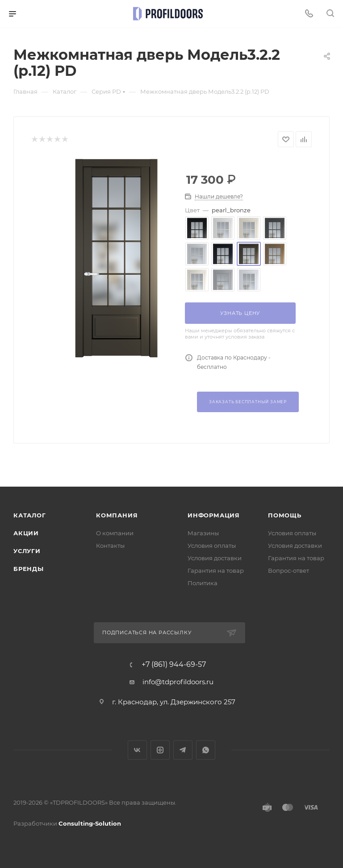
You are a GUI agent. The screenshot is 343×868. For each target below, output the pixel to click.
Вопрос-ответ (289, 570)
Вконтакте (137, 750)
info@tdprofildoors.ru (178, 682)
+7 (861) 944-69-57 (174, 665)
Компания (117, 515)
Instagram (160, 750)
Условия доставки (215, 558)
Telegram (183, 750)
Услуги (27, 551)
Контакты (110, 546)
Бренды (29, 569)
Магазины (203, 533)
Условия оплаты (212, 546)
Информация (214, 515)
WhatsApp (206, 750)
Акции (26, 533)
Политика (203, 583)
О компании (115, 533)
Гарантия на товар (216, 570)
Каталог (30, 515)
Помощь (285, 515)
